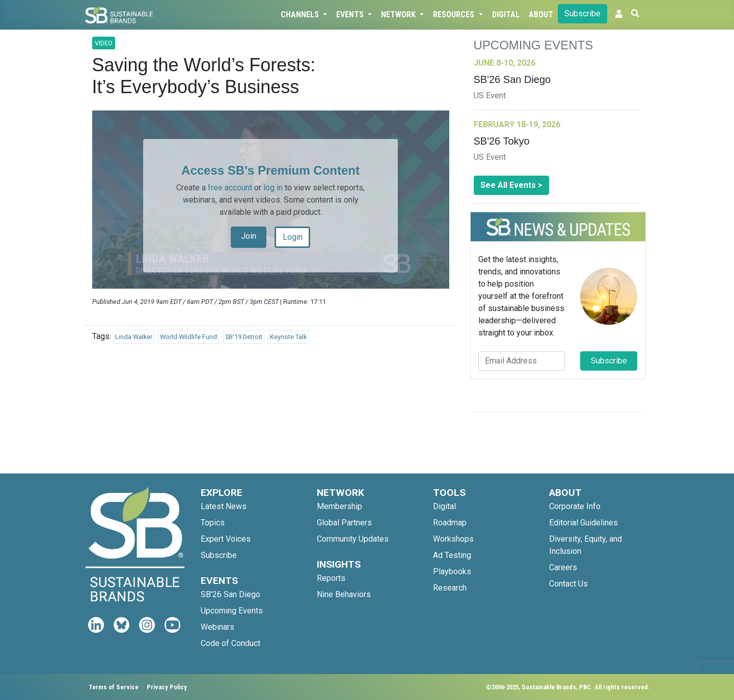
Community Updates (353, 539)
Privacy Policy (167, 687)
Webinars (218, 627)
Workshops (453, 539)
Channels (301, 15)
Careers (563, 567)
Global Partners (344, 523)
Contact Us (568, 584)
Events (351, 15)
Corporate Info (575, 506)
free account (230, 188)
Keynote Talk (288, 337)
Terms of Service (114, 687)
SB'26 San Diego (230, 594)
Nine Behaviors (344, 594)
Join (249, 236)
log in (273, 188)
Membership (339, 506)
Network (399, 15)
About (541, 15)
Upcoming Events (232, 611)
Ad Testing (452, 555)
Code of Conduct (230, 643)
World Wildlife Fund (188, 337)
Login (293, 237)
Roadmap (450, 523)
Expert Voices (226, 539)
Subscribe (582, 13)
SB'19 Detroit (244, 337)
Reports (331, 578)
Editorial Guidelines (583, 523)
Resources (455, 15)
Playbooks (452, 571)
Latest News (224, 506)
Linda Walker (134, 337)
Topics (213, 523)
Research (450, 588)
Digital (506, 15)
